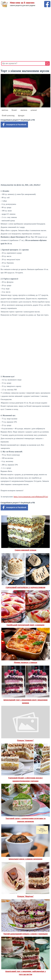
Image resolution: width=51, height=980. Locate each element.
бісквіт (14, 110)
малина (24, 110)
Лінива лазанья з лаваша (25, 662)
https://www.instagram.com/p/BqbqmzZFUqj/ (31, 497)
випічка (5, 110)
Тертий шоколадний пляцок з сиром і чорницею (26, 934)
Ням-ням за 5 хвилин (22, 3)
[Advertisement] (25, 34)
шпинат (34, 110)
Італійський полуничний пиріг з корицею (25, 625)
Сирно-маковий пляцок (25, 550)
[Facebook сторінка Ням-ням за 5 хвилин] (47, 2)
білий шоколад (8, 115)
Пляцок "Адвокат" (25, 740)
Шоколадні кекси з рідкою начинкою (25, 859)
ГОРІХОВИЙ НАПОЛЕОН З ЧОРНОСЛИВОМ (25, 587)
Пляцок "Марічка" (25, 896)
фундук (21, 115)
